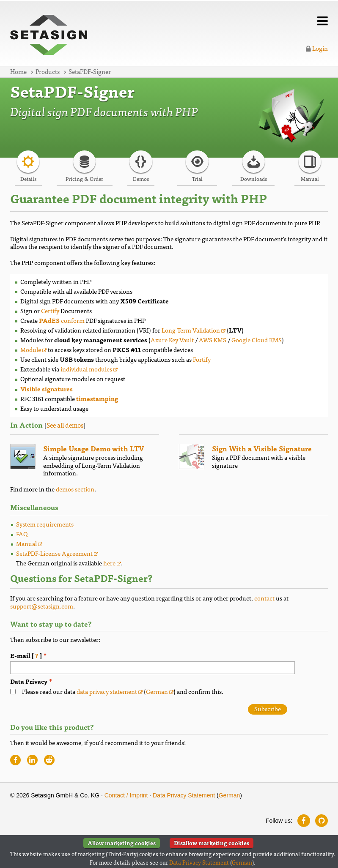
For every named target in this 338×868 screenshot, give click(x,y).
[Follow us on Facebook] (304, 821)
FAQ (22, 534)
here (109, 563)
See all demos (65, 425)
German (157, 691)
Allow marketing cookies (122, 843)
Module (31, 349)
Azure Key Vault (172, 340)
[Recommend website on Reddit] (49, 760)
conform (62, 320)
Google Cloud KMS (257, 340)
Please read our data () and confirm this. (123, 692)
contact (264, 598)
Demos (141, 179)
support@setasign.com (42, 606)
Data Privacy (29, 681)
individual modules (86, 369)
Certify (50, 310)
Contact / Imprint (126, 795)
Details (28, 179)
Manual (310, 179)
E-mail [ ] (33, 656)
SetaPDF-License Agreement (54, 553)
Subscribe (268, 709)
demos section (75, 489)
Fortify (202, 359)
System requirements (45, 524)
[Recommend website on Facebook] (15, 760)
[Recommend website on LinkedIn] (32, 760)
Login (317, 48)
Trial (197, 179)
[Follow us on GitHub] (322, 821)
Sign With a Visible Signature (262, 448)
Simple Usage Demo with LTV (94, 448)
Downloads (254, 179)
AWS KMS (213, 340)
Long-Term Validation (191, 330)
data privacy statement (107, 691)
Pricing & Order (84, 179)
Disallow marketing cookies (212, 843)
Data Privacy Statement (184, 795)
